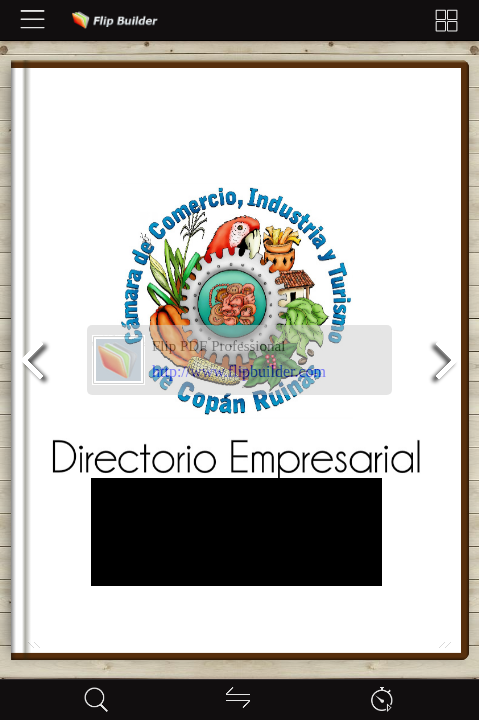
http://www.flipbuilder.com (239, 371)
